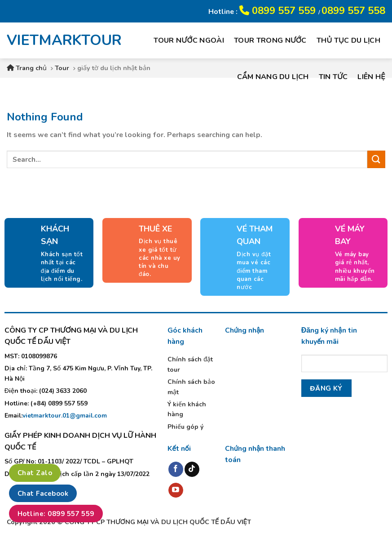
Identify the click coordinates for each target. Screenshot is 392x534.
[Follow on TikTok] (192, 469)
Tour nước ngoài (189, 40)
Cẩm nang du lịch (273, 77)
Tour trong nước (270, 40)
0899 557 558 (353, 11)
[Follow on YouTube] (176, 490)
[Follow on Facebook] (176, 469)
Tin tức (333, 77)
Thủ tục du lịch (348, 40)
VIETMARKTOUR (58, 40)
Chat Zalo (35, 473)
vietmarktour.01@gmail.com (65, 416)
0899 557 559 (279, 11)
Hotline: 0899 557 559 (56, 514)
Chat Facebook (43, 494)
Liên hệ (371, 77)
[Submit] (376, 159)
